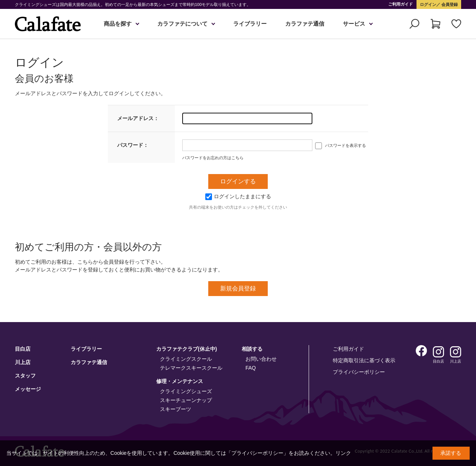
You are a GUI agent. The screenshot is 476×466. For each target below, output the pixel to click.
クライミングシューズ (186, 391)
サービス (354, 24)
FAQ (251, 368)
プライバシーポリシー (359, 372)
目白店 (23, 349)
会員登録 (449, 4)
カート (435, 24)
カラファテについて (182, 24)
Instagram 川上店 (456, 352)
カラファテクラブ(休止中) (186, 349)
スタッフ (25, 376)
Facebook (421, 351)
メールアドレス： (138, 118)
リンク (343, 453)
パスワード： (133, 145)
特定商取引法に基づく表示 (364, 360)
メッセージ (28, 389)
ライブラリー (250, 24)
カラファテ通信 (305, 24)
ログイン (428, 4)
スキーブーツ (176, 409)
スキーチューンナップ (186, 400)
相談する (252, 349)
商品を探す (118, 24)
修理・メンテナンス (180, 381)
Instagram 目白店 (438, 352)
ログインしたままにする (238, 196)
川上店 (23, 362)
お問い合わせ (261, 359)
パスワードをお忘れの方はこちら (213, 158)
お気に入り (456, 24)
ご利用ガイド (401, 4)
